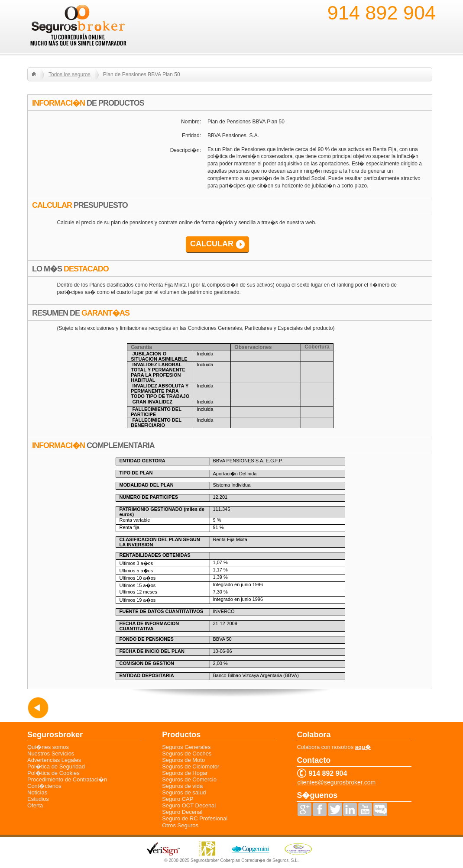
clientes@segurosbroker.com (336, 782)
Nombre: (191, 122)
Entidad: (191, 136)
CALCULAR (212, 244)
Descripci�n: (186, 150)
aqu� (363, 747)
